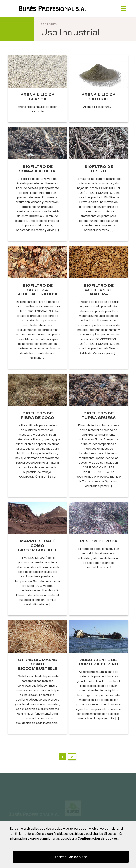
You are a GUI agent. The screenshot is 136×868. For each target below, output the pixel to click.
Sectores (49, 24)
